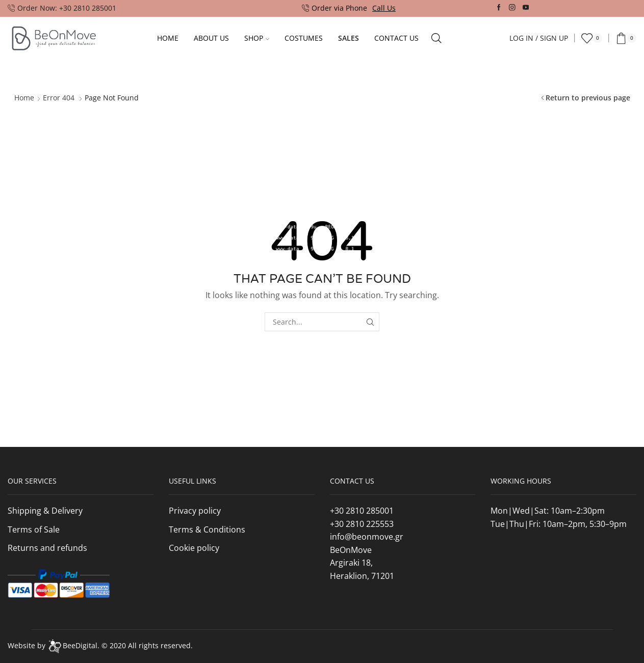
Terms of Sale (34, 529)
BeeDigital (80, 645)
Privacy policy (195, 511)
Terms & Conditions (207, 529)
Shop (257, 38)
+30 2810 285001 (362, 511)
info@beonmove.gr (367, 537)
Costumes (304, 38)
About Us (211, 38)
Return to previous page (588, 98)
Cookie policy (194, 548)
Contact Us (396, 38)
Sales (349, 38)
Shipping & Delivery (45, 511)
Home (168, 38)
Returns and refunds (47, 548)
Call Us (384, 8)
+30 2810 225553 (362, 524)
